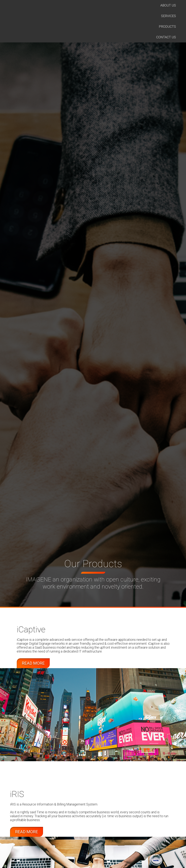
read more (33, 663)
